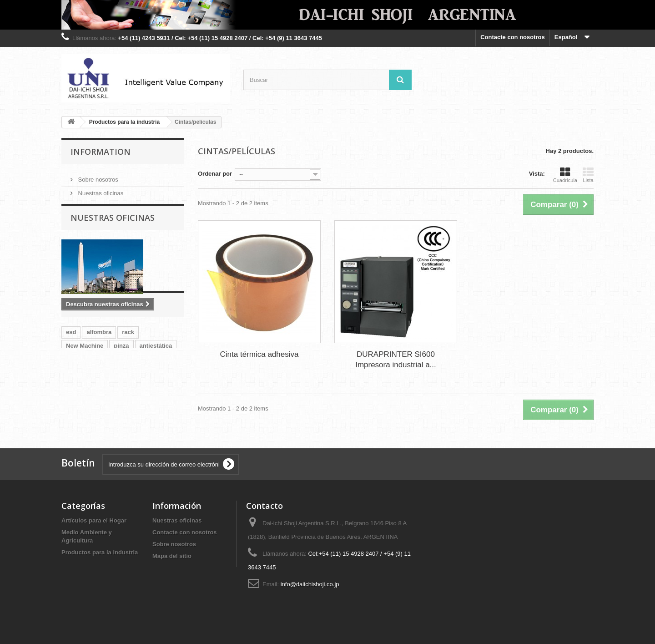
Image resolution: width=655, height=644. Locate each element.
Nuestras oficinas (100, 190)
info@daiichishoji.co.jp (310, 584)
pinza (121, 385)
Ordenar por (215, 174)
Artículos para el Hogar (94, 520)
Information (101, 152)
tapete (75, 399)
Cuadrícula (565, 175)
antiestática (156, 385)
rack (128, 372)
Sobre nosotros (97, 176)
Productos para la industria (100, 552)
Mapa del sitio (172, 556)
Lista (588, 175)
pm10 (101, 399)
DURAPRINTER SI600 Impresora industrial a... (396, 360)
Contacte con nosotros (513, 37)
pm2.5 (128, 399)
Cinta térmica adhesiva (259, 354)
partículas (161, 399)
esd (71, 372)
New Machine (85, 385)
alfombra (99, 372)
